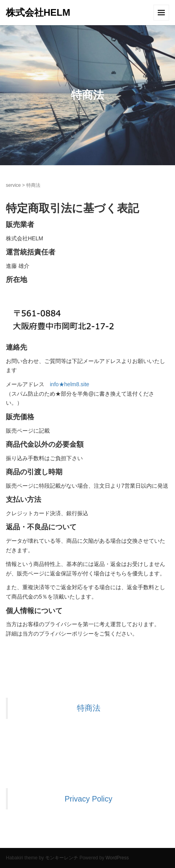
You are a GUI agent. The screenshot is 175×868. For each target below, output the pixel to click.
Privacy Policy (88, 799)
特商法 (89, 708)
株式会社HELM (38, 12)
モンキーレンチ (62, 858)
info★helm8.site (69, 384)
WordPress (117, 858)
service (13, 185)
